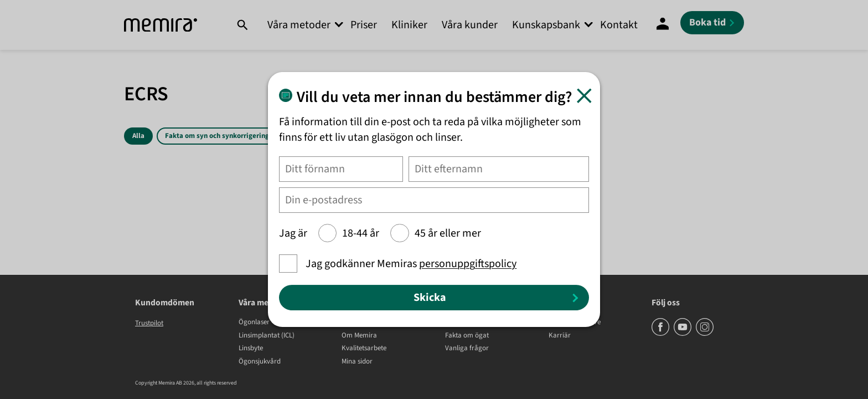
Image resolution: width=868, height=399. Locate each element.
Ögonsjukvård (260, 362)
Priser (364, 25)
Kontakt (619, 25)
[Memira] (161, 25)
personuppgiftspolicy (468, 264)
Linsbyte (251, 349)
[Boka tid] (712, 23)
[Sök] (242, 25)
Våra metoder (299, 25)
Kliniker (409, 25)
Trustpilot (149, 323)
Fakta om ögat (467, 336)
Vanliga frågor (467, 349)
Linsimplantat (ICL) (267, 336)
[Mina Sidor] (663, 25)
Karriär (560, 336)
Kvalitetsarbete (364, 349)
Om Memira (359, 336)
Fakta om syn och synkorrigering (217, 136)
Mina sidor (357, 362)
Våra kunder (470, 25)
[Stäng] (584, 96)
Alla (138, 136)
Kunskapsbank (546, 25)
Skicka (430, 298)
